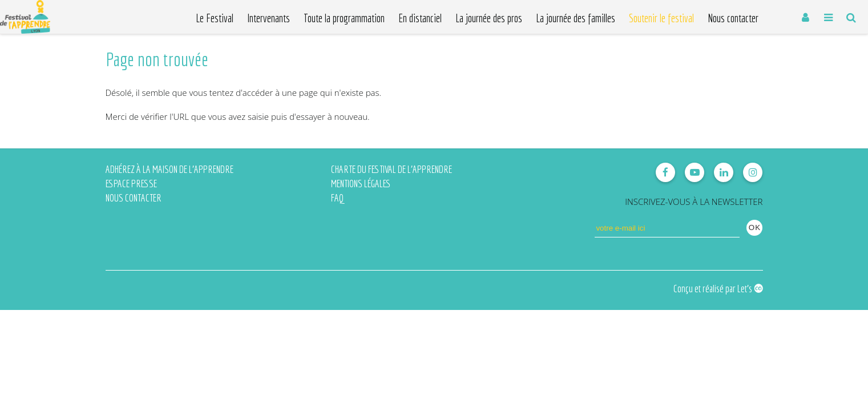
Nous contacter (134, 198)
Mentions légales (361, 184)
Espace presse (131, 184)
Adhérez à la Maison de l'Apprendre (169, 169)
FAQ (337, 198)
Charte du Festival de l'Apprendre (391, 169)
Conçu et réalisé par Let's (718, 289)
